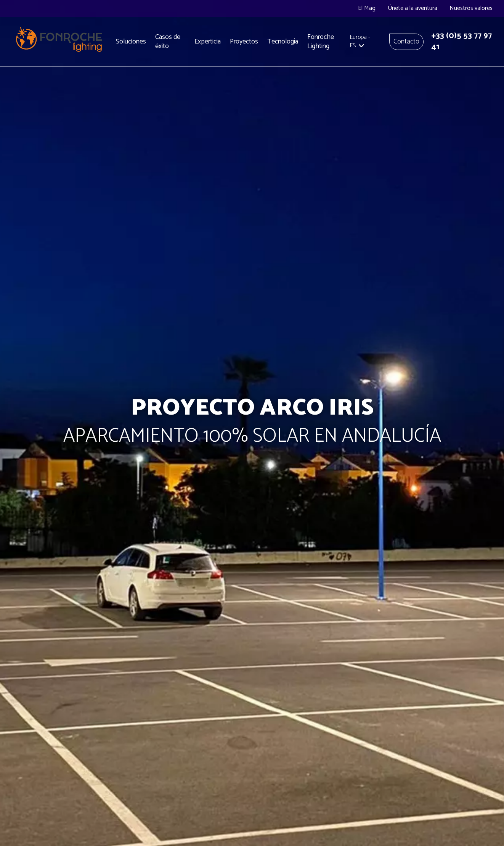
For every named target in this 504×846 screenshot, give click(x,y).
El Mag (367, 8)
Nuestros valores (471, 8)
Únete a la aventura (413, 8)
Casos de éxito (168, 42)
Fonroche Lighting (321, 42)
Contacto (406, 42)
